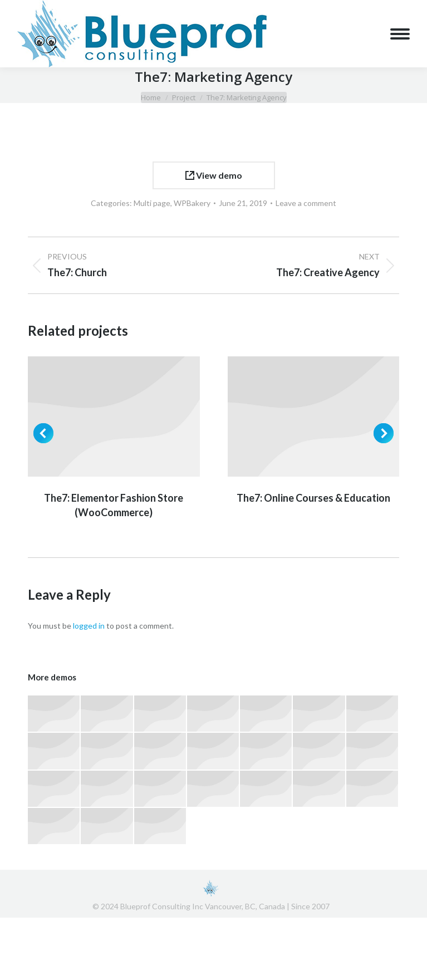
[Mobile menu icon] (400, 34)
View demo (214, 175)
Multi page (152, 203)
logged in (89, 626)
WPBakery (192, 203)
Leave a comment (306, 203)
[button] (43, 433)
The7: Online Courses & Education (313, 498)
